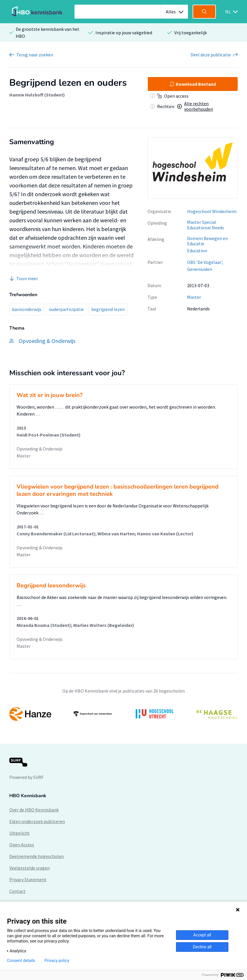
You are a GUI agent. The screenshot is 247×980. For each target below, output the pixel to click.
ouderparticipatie (66, 309)
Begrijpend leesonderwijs (51, 585)
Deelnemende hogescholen (37, 856)
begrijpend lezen (108, 309)
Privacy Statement (28, 879)
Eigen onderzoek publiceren (37, 821)
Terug (35, 55)
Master (194, 297)
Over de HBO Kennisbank (34, 810)
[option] (123, 714)
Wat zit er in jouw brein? (49, 395)
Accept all (202, 935)
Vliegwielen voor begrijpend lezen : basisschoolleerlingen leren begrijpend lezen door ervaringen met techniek (118, 490)
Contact (17, 891)
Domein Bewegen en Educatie (207, 241)
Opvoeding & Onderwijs (40, 449)
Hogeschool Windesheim (212, 211)
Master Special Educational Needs (206, 225)
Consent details (21, 961)
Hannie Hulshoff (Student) (37, 95)
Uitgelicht (19, 833)
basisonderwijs (27, 309)
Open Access (22, 845)
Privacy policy (57, 961)
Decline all (202, 947)
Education (197, 251)
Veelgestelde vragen (30, 868)
